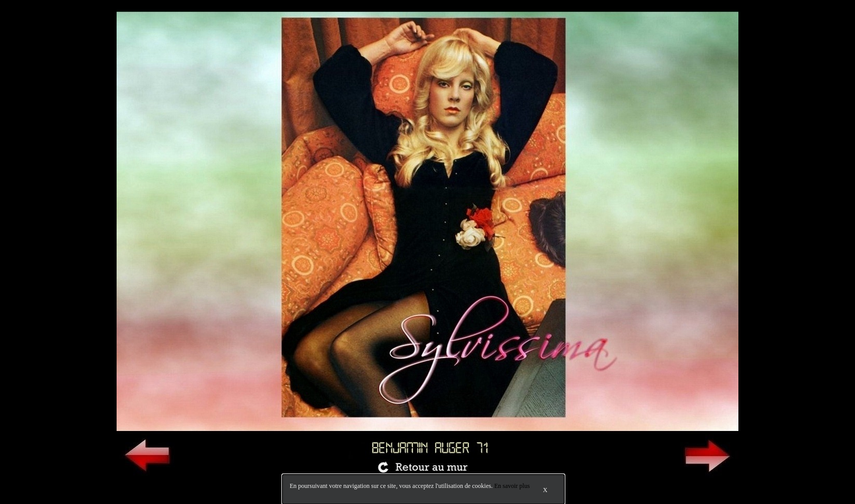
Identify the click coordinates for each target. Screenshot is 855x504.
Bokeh (842, 487)
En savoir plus (512, 486)
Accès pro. (72, 487)
